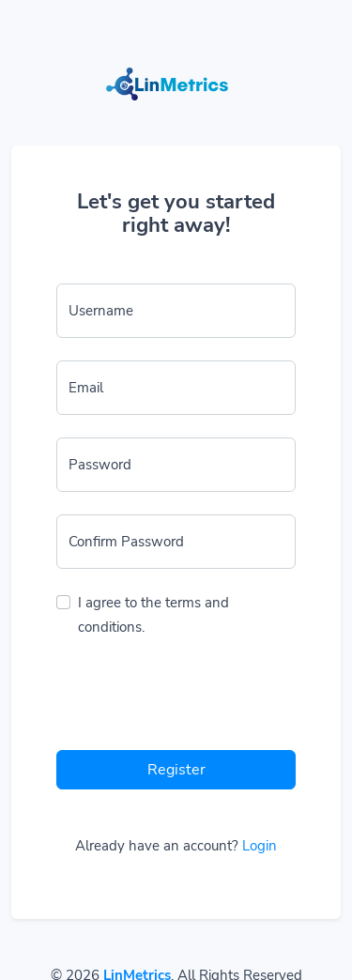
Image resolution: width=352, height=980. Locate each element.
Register (176, 770)
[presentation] (199, 698)
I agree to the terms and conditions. (153, 615)
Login (260, 846)
